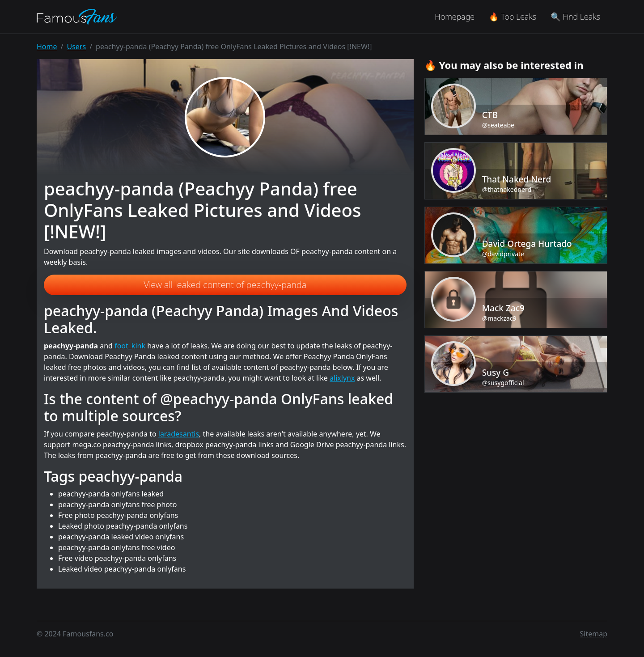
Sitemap (594, 634)
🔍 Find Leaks (575, 17)
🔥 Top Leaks (513, 17)
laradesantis (179, 434)
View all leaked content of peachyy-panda (225, 285)
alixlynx (342, 378)
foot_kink (130, 346)
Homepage (455, 17)
